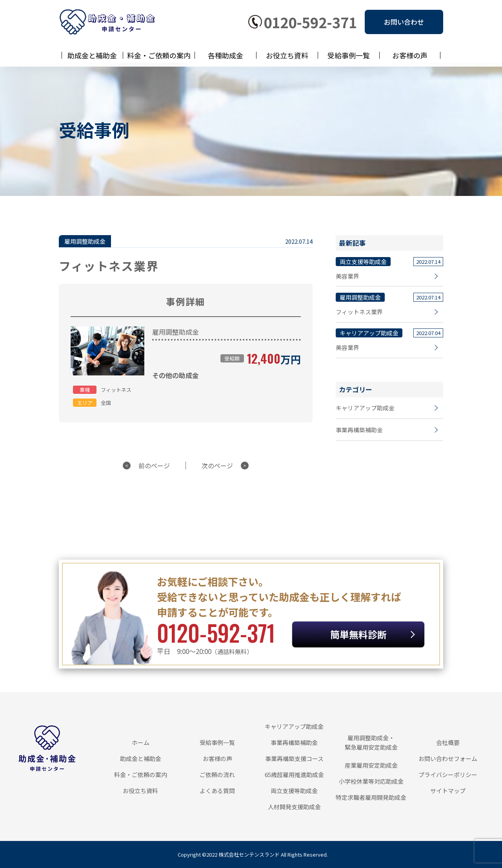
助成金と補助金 (92, 55)
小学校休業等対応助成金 (371, 781)
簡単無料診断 (371, 634)
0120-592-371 (310, 22)
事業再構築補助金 (359, 431)
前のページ (154, 466)
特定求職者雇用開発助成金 (371, 797)
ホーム (141, 742)
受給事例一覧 (349, 55)
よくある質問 (217, 791)
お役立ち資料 (287, 55)
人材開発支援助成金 (294, 807)
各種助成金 (226, 55)
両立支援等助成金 (294, 791)
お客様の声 (410, 55)
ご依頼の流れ (217, 775)
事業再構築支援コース (294, 758)
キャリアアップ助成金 (365, 409)
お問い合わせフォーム (448, 758)
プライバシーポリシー (448, 775)
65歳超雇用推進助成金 (294, 775)
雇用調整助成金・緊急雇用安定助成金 (371, 742)
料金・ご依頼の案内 (159, 55)
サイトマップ (448, 791)
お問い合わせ (404, 22)
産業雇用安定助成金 (371, 765)
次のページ (217, 466)
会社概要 (448, 742)
